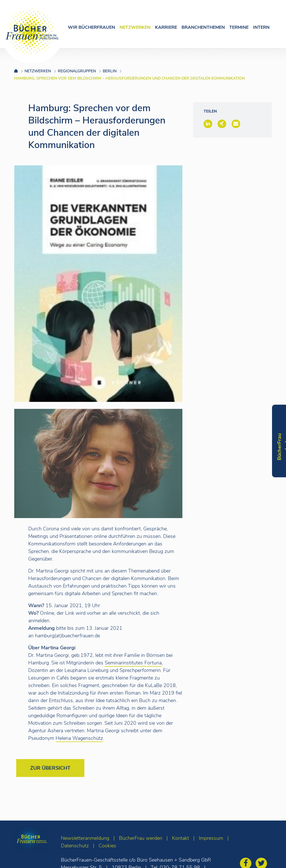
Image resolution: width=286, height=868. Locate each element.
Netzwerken (135, 27)
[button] (208, 124)
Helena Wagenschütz (79, 738)
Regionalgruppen (77, 71)
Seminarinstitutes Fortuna (133, 663)
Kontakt (181, 838)
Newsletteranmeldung (85, 838)
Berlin (110, 71)
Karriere (166, 27)
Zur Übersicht (50, 768)
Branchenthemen (203, 27)
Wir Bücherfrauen (91, 27)
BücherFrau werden (141, 838)
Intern (261, 27)
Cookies (107, 846)
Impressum (211, 838)
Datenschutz (75, 846)
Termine (239, 27)
